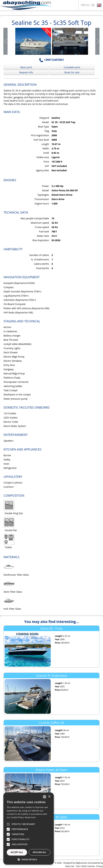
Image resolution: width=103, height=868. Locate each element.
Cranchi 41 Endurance (51, 676)
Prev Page (6, 41)
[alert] (29, 829)
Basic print (26, 67)
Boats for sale (72, 72)
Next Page (97, 41)
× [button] (49, 797)
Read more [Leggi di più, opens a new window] (30, 817)
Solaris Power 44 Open (52, 770)
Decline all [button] (40, 852)
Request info (26, 72)
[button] (29, 859)
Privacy (100, 866)
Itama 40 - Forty (51, 628)
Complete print (72, 67)
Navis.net (70, 866)
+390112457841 (51, 60)
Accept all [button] (17, 852)
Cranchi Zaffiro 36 (51, 723)
